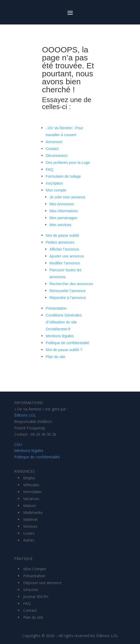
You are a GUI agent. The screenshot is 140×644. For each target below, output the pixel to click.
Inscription (54, 183)
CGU (18, 444)
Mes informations (64, 211)
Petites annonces (60, 242)
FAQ (50, 169)
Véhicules (31, 485)
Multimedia (33, 512)
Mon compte (56, 190)
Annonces (54, 142)
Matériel (30, 519)
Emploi (29, 478)
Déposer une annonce (42, 583)
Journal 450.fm (36, 597)
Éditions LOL (25, 415)
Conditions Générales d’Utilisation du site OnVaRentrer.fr (64, 322)
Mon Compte (35, 569)
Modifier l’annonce (65, 263)
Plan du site (56, 357)
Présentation (56, 308)
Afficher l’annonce (64, 249)
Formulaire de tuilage (63, 176)
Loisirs (29, 533)
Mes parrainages (63, 218)
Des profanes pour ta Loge (68, 163)
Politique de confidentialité (68, 343)
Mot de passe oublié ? (64, 350)
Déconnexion (57, 156)
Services (30, 526)
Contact (52, 149)
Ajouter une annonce (67, 256)
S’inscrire (31, 590)
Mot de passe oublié (63, 235)
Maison (30, 506)
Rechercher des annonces (71, 284)
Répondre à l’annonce (68, 298)
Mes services (61, 225)
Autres (29, 540)
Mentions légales (60, 336)
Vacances (31, 499)
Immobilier (32, 492)
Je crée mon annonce (68, 197)
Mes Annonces (62, 204)
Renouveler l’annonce (68, 291)
